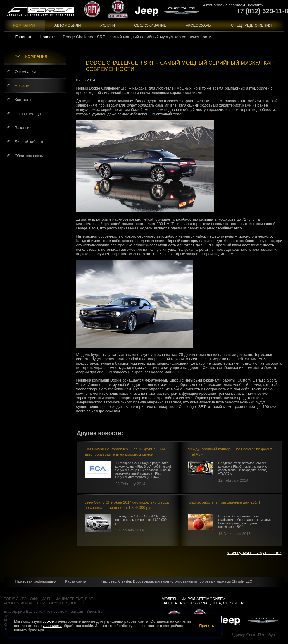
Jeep (216, 603)
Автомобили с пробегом (224, 5)
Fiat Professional (191, 603)
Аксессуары (199, 25)
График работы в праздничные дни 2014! (224, 502)
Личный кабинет (29, 142)
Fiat (165, 603)
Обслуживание (150, 25)
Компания (24, 25)
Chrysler (233, 603)
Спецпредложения (251, 25)
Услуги (108, 25)
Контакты (256, 5)
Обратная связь (29, 156)
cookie (48, 621)
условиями (52, 626)
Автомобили (68, 25)
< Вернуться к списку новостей (254, 553)
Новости (22, 86)
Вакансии (23, 128)
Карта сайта (75, 581)
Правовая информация (36, 581)
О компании (25, 72)
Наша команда (28, 114)
